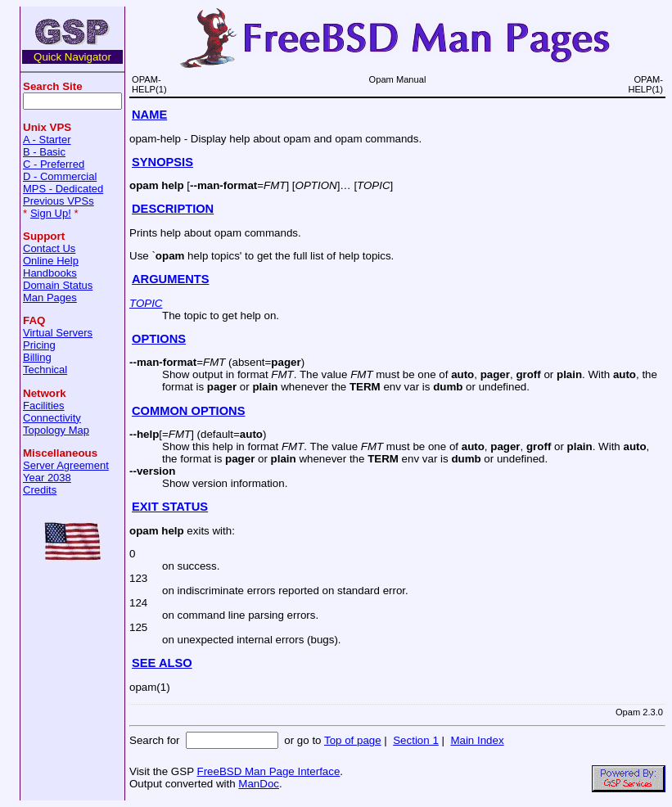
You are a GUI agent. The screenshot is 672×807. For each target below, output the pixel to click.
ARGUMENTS (170, 279)
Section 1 (416, 740)
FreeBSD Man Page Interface (268, 771)
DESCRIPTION (173, 209)
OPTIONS (159, 339)
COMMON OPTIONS (188, 411)
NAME (149, 115)
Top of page (353, 740)
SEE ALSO (162, 663)
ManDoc (259, 784)
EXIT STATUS (170, 507)
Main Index (477, 740)
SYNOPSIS (162, 162)
